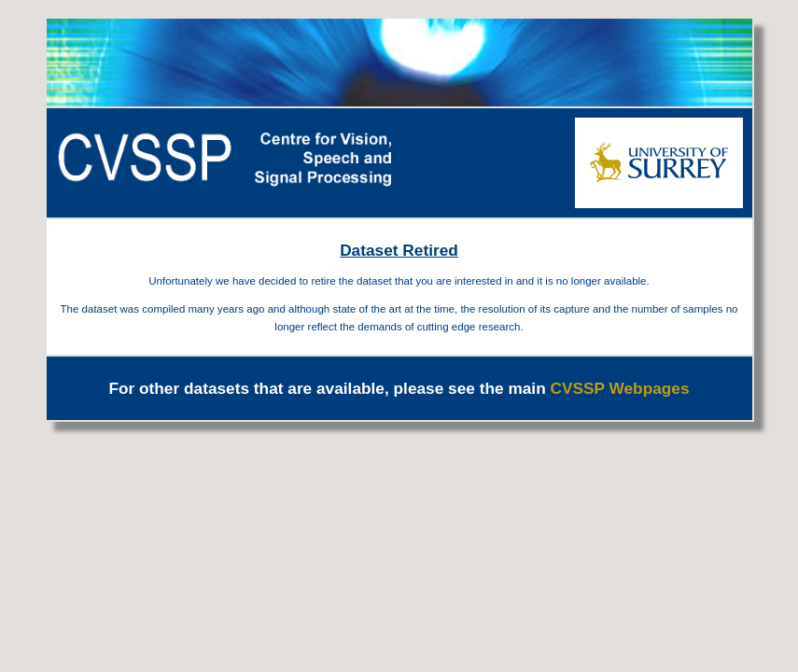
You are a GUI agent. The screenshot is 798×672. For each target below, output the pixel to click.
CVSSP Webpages (620, 388)
